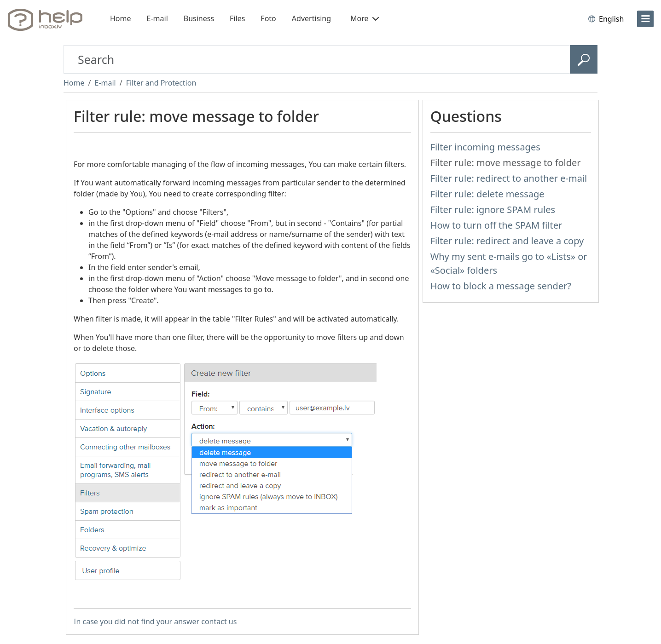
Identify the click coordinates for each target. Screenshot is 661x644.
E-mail (157, 18)
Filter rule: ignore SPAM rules (493, 210)
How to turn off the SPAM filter (496, 225)
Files (237, 18)
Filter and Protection (161, 83)
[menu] (645, 19)
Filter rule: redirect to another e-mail (509, 178)
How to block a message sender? (501, 286)
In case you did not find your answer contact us (155, 621)
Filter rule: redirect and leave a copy (507, 241)
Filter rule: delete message (487, 194)
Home (121, 18)
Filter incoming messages (485, 147)
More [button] (365, 18)
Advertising (311, 18)
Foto (268, 18)
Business (199, 18)
